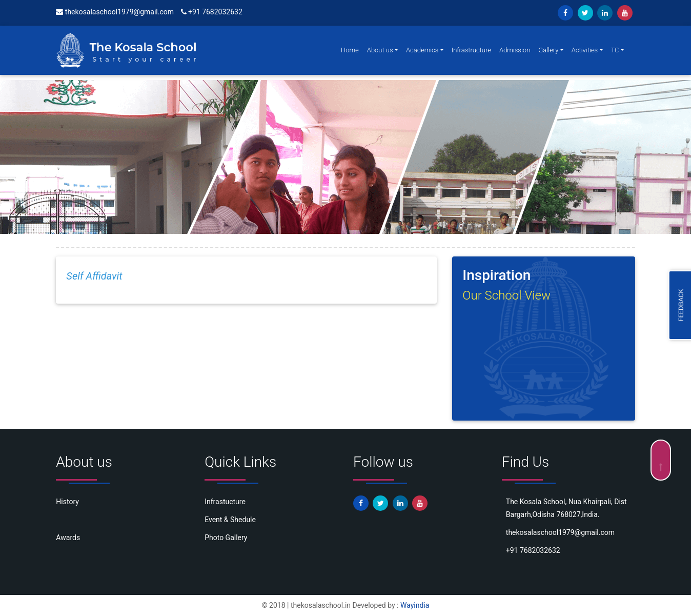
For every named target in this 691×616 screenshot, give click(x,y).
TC (615, 50)
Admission (515, 50)
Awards (68, 538)
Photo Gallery (226, 538)
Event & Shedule (230, 520)
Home (350, 50)
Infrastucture (225, 502)
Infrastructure (471, 50)
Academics (422, 50)
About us (380, 50)
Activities (585, 50)
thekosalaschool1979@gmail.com (115, 12)
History (67, 502)
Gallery (548, 50)
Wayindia (415, 605)
